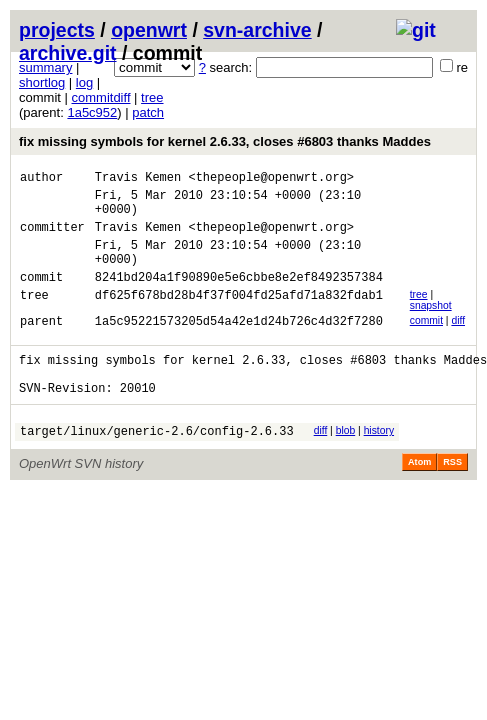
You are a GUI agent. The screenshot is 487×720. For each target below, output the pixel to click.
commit (426, 341)
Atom (419, 498)
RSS (452, 498)
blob (346, 463)
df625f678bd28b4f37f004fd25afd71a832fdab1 (239, 318)
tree (152, 97)
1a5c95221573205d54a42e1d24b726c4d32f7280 (239, 344)
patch (148, 112)
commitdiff (101, 97)
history (379, 463)
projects (57, 30)
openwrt (149, 30)
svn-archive (257, 30)
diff (458, 341)
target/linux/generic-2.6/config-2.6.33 (157, 466)
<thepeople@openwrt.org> (271, 179)
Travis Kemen (138, 179)
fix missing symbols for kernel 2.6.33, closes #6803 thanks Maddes (225, 141)
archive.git (68, 53)
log (84, 82)
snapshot (431, 326)
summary (45, 67)
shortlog (42, 82)
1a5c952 (92, 112)
